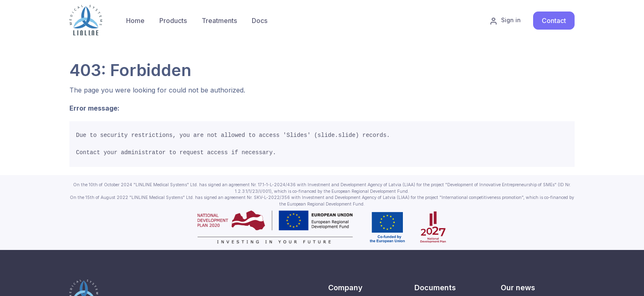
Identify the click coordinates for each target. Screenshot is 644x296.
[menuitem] (173, 21)
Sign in (505, 21)
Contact (554, 21)
